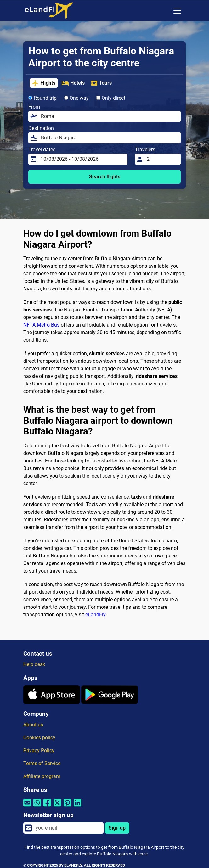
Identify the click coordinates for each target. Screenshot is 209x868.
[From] (109, 116)
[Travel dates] (82, 159)
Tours (101, 83)
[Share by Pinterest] (67, 807)
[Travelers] (162, 159)
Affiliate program (42, 776)
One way (76, 98)
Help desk (34, 664)
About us (33, 725)
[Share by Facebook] (47, 807)
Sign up (117, 828)
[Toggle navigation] (177, 11)
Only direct (111, 98)
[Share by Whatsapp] (37, 807)
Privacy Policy (39, 750)
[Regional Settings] (164, 11)
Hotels (73, 83)
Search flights (105, 177)
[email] (68, 828)
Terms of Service (42, 763)
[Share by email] (27, 807)
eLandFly (95, 615)
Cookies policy (39, 738)
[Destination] (109, 138)
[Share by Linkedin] (77, 807)
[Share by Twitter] (57, 807)
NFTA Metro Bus (41, 325)
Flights (43, 83)
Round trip (42, 98)
